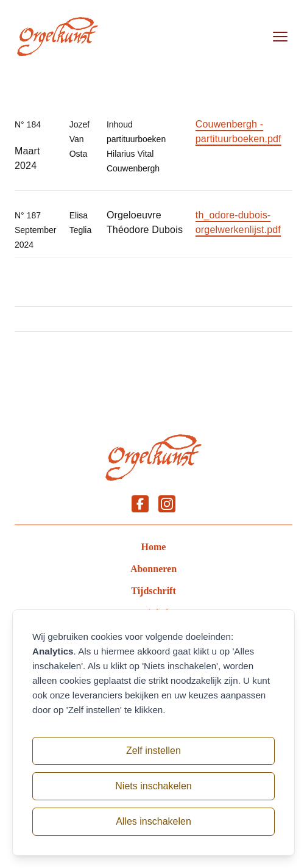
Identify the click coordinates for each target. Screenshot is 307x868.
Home (154, 547)
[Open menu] (280, 37)
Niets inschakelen (153, 786)
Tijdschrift (153, 591)
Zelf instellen (153, 751)
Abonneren (153, 569)
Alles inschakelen (153, 821)
